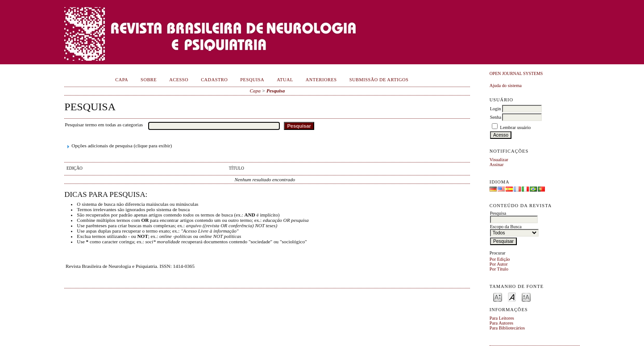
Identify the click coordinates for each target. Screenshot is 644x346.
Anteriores (321, 80)
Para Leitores (502, 318)
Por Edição (500, 259)
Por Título (499, 269)
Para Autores (501, 323)
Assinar (497, 165)
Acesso (179, 80)
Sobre (149, 80)
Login (496, 109)
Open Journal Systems (516, 73)
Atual (285, 80)
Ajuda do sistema (506, 85)
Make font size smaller (498, 297)
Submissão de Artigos (379, 80)
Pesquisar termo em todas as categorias (104, 125)
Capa (122, 80)
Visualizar (499, 160)
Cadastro (214, 80)
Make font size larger (526, 297)
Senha (496, 117)
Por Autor (499, 264)
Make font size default (512, 297)
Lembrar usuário (515, 127)
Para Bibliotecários (507, 328)
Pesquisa (252, 80)
